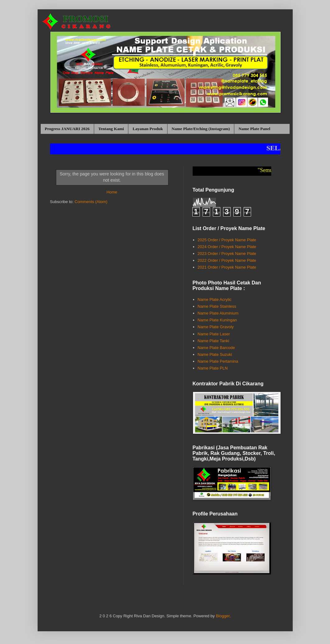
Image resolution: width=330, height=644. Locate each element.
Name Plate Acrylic (215, 299)
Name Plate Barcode (216, 348)
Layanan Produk (148, 129)
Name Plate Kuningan (217, 320)
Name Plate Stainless (217, 306)
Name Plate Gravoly (216, 327)
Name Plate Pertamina (218, 361)
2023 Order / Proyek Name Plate (227, 254)
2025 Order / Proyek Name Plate (227, 240)
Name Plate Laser (214, 334)
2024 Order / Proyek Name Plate (227, 247)
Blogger (223, 616)
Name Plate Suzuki (215, 354)
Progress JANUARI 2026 (67, 129)
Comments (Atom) (91, 202)
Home (112, 192)
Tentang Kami (111, 129)
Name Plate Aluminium (218, 313)
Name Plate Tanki (213, 341)
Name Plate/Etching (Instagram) (201, 129)
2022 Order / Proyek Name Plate (227, 260)
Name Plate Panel (254, 129)
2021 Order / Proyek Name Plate (227, 267)
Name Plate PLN (213, 368)
